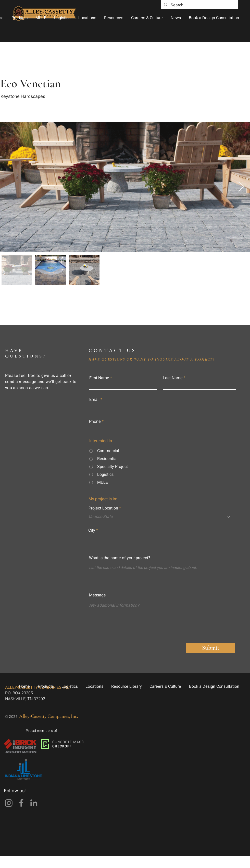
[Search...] (199, 5)
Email (94, 400)
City (92, 530)
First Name (99, 378)
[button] (19, 18)
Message (97, 595)
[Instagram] (9, 803)
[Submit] (211, 648)
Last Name (173, 378)
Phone (95, 422)
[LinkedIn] (34, 803)
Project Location (103, 508)
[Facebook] (21, 803)
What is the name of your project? (120, 558)
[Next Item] (241, 187)
